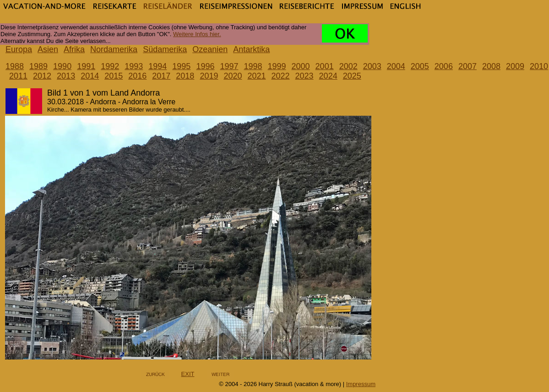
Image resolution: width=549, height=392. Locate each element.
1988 (15, 66)
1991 (86, 66)
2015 (114, 76)
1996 (205, 66)
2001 (325, 66)
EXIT (188, 374)
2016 (137, 76)
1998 (253, 66)
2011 (18, 76)
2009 (515, 66)
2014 (90, 76)
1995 (181, 66)
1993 (134, 66)
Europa (19, 49)
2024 (328, 76)
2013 (66, 76)
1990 (62, 66)
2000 (301, 66)
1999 (277, 66)
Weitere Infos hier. (197, 34)
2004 (396, 66)
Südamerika (165, 49)
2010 (539, 66)
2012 (42, 76)
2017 (161, 76)
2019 (209, 76)
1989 (38, 66)
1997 (229, 66)
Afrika (74, 49)
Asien (48, 49)
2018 (185, 76)
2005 (420, 66)
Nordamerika (114, 49)
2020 (233, 76)
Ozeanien (210, 49)
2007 (467, 66)
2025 (352, 76)
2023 (304, 76)
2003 (372, 66)
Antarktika (251, 49)
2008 (491, 66)
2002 (348, 66)
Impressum (361, 384)
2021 (256, 76)
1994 (158, 66)
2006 (444, 66)
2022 (281, 76)
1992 (110, 66)
